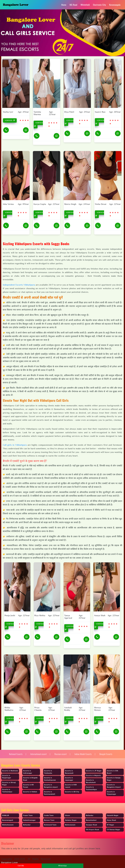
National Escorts (16, 754)
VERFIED (11, 120)
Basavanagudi (8, 820)
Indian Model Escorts (83, 754)
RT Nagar (110, 825)
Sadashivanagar (29, 820)
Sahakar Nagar (71, 820)
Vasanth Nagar (113, 815)
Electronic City (100, 5)
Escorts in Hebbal (30, 792)
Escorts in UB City (72, 792)
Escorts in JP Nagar (94, 771)
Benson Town (49, 820)
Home (64, 5)
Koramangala (115, 5)
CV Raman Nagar (114, 830)
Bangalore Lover (10, 863)
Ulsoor (68, 815)
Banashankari (91, 820)
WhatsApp (62, 866)
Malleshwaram (8, 825)
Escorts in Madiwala (10, 771)
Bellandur (90, 815)
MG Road (73, 5)
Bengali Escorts (106, 754)
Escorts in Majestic (93, 775)
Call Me (21, 866)
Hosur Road (111, 820)
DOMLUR (6, 815)
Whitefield (85, 5)
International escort (39, 754)
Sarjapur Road (91, 825)
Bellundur (27, 825)
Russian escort (61, 754)
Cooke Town (49, 815)
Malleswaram (70, 825)
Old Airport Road (92, 830)
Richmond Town (50, 825)
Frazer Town (28, 815)
